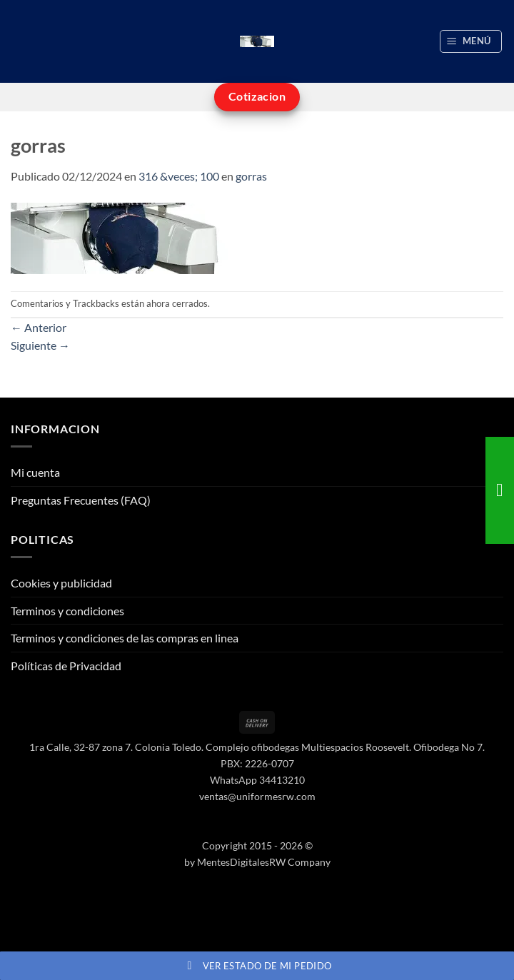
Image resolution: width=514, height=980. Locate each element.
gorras (251, 176)
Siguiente (40, 345)
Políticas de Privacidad (66, 666)
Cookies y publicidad (61, 583)
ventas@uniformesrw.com (257, 796)
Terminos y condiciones (67, 611)
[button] (471, 41)
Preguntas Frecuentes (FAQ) (81, 500)
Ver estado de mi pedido (257, 966)
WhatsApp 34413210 (257, 780)
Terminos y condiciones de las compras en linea (125, 638)
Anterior (39, 327)
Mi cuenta (35, 472)
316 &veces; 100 (179, 176)
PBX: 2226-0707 (257, 763)
